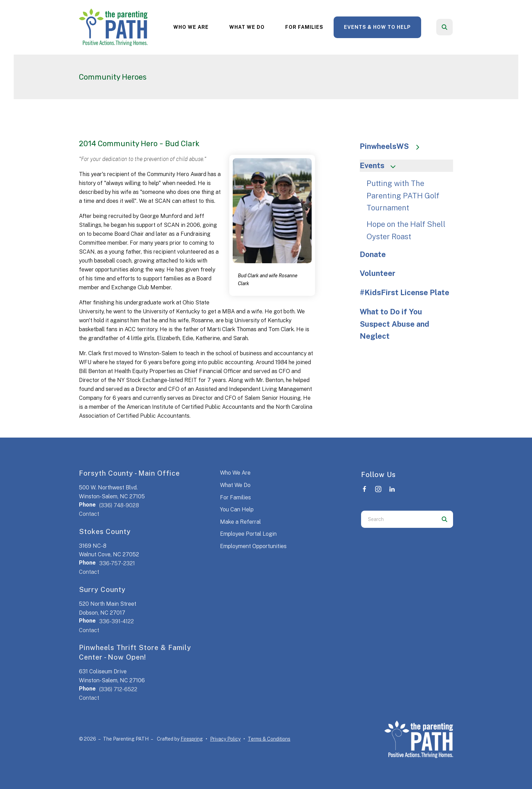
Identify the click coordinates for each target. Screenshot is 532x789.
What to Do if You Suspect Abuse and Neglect (395, 324)
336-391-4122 (117, 621)
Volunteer (378, 273)
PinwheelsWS (393, 146)
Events (381, 165)
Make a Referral (240, 522)
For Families (304, 27)
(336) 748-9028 (119, 505)
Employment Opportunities (253, 546)
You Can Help (237, 509)
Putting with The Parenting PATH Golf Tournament (403, 196)
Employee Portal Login (248, 534)
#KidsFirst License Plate (404, 292)
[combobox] (398, 519)
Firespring (192, 739)
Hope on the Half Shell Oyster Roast (406, 230)
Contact (89, 514)
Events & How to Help (377, 27)
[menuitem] (191, 27)
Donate (373, 254)
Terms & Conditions (269, 739)
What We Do (247, 27)
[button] (444, 27)
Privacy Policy (225, 739)
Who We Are (191, 27)
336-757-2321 (117, 563)
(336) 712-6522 (118, 689)
